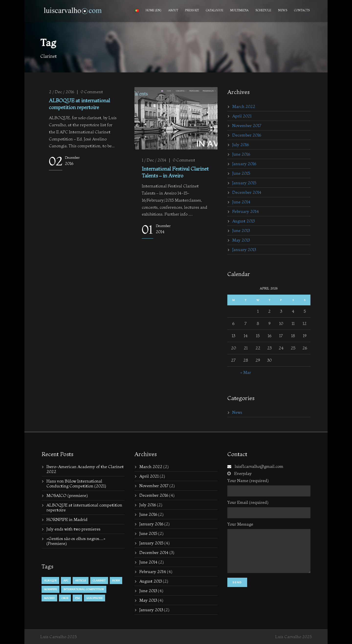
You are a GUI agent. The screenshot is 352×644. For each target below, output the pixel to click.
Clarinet (99, 580)
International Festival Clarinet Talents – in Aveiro (175, 172)
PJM (77, 598)
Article (81, 580)
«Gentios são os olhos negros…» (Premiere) (76, 541)
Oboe (65, 598)
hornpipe (50, 589)
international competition (84, 589)
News (283, 10)
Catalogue (214, 10)
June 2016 (241, 154)
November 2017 (247, 125)
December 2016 (247, 135)
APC (66, 580)
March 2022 (244, 106)
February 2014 (246, 211)
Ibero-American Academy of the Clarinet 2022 (85, 469)
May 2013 (241, 240)
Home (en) (154, 10)
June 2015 (241, 173)
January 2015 (244, 183)
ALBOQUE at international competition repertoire (79, 104)
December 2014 (247, 192)
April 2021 (242, 116)
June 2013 (241, 230)
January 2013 (244, 249)
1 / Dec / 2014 (154, 160)
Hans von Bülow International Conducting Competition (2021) (76, 483)
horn (116, 580)
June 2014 (241, 202)
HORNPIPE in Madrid (67, 519)
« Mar (246, 372)
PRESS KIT (192, 10)
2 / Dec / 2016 (61, 92)
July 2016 (241, 144)
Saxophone (94, 598)
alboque (50, 580)
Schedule (263, 10)
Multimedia (239, 10)
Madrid (49, 598)
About (173, 10)
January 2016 (244, 164)
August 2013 (243, 221)
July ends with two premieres (73, 529)
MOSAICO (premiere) (67, 495)
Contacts (302, 10)
